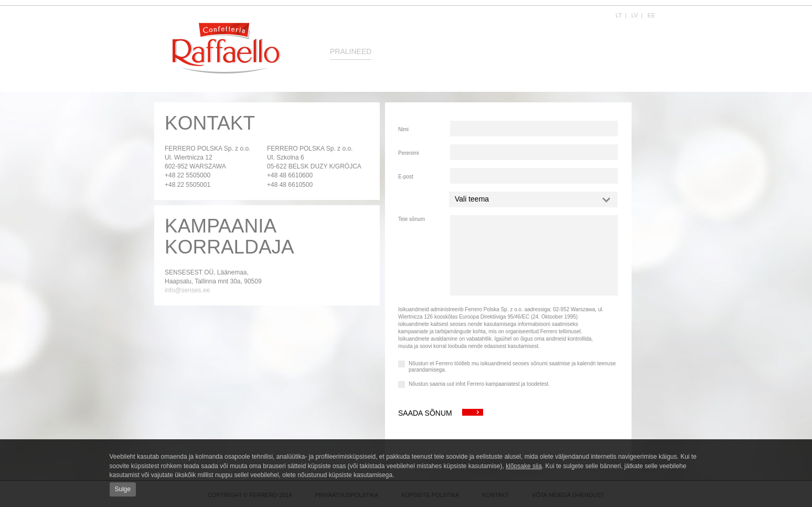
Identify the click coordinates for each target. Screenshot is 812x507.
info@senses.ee (187, 290)
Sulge (123, 489)
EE (651, 15)
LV (635, 15)
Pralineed (351, 51)
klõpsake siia (524, 466)
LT (619, 15)
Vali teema (533, 199)
